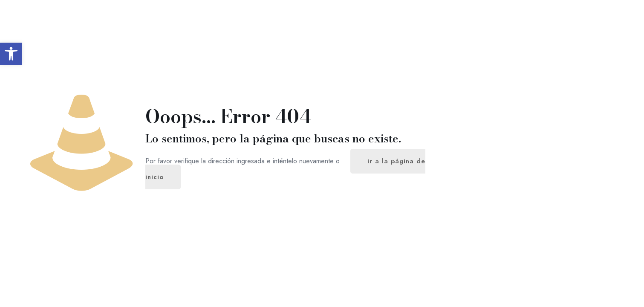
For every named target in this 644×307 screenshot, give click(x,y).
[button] (11, 54)
